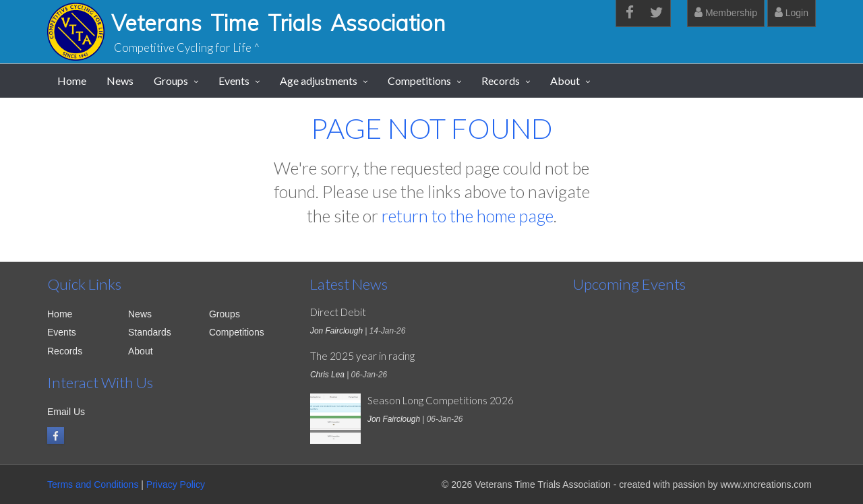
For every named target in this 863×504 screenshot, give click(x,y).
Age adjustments (319, 81)
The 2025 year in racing (362, 356)
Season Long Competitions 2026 (441, 400)
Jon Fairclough (336, 331)
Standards (150, 332)
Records (501, 81)
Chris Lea (327, 375)
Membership (726, 12)
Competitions (419, 81)
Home (72, 81)
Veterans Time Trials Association (278, 23)
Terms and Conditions (93, 484)
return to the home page (468, 216)
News (120, 81)
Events (234, 81)
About (565, 81)
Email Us (66, 412)
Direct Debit (338, 312)
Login (792, 12)
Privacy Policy (176, 484)
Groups (171, 81)
